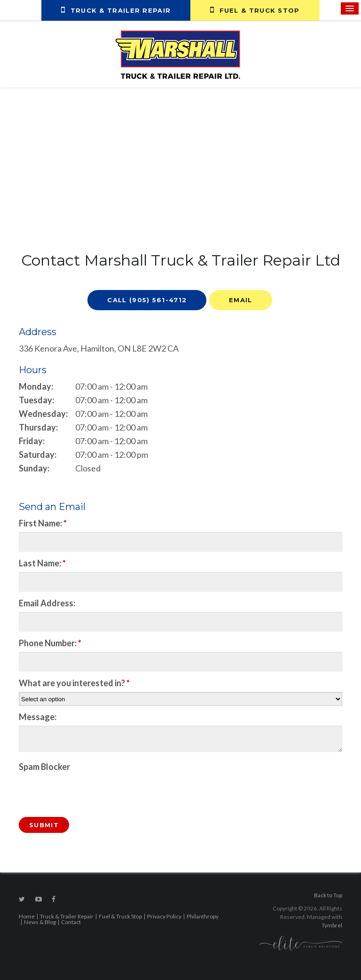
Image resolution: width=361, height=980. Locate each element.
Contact (71, 922)
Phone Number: (50, 643)
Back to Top (328, 895)
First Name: (43, 523)
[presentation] (74, 790)
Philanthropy (203, 916)
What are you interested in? (74, 683)
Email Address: (47, 603)
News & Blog (40, 922)
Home (27, 916)
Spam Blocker (44, 767)
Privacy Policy (164, 916)
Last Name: (42, 563)
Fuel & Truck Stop (255, 10)
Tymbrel (332, 925)
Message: (38, 717)
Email (241, 300)
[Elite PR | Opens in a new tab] (301, 942)
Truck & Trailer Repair (116, 10)
